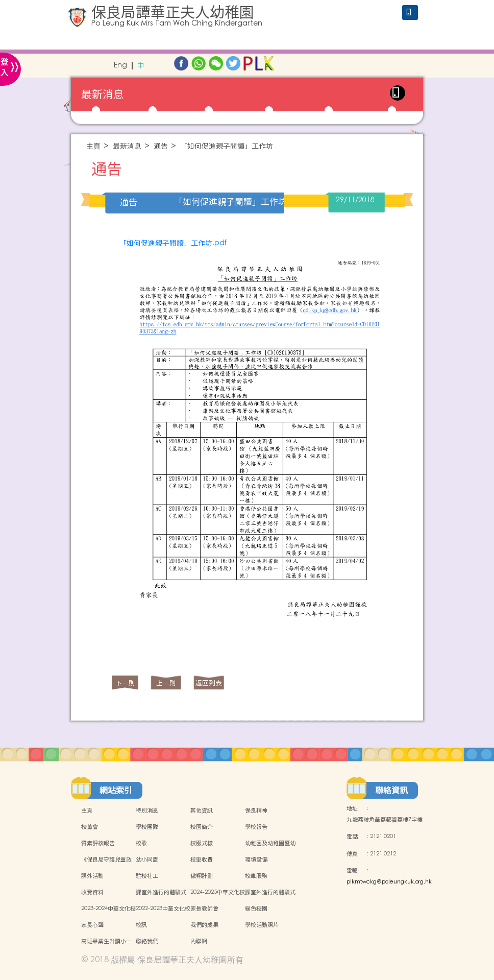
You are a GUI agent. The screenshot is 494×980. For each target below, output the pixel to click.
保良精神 (256, 810)
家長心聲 (92, 925)
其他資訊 (202, 810)
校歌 (141, 843)
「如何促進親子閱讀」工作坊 (227, 146)
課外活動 (92, 876)
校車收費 (202, 859)
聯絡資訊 (391, 790)
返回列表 (209, 683)
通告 (161, 146)
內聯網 (199, 941)
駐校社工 (147, 876)
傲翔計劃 (202, 876)
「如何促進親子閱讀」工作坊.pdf (173, 243)
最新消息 (127, 146)
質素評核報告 (98, 843)
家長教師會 (204, 909)
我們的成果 (204, 925)
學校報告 (256, 827)
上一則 (166, 683)
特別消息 (147, 810)
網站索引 (116, 790)
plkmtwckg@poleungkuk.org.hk (389, 882)
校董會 (90, 827)
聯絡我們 (147, 941)
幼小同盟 (147, 859)
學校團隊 (147, 827)
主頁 (93, 146)
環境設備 (256, 859)
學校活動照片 (262, 925)
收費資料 (92, 892)
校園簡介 (202, 827)
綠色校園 (256, 909)
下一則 (125, 683)
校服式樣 (202, 843)
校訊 (141, 925)
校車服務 (256, 876)
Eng (120, 66)
